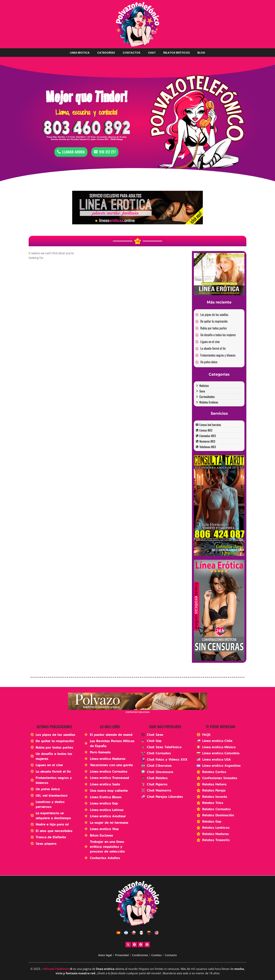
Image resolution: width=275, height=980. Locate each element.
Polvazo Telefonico (57, 969)
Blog (201, 53)
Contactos (131, 53)
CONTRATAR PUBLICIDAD (137, 712)
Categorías (106, 53)
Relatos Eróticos (177, 53)
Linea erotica (80, 53)
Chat (152, 53)
